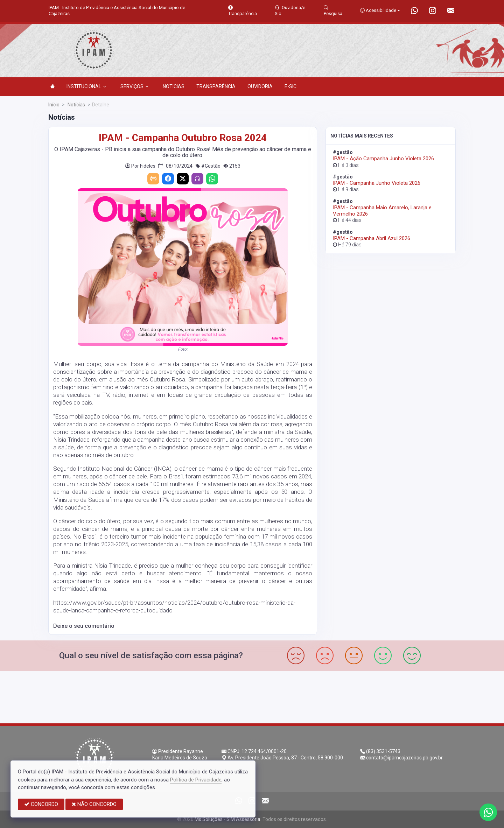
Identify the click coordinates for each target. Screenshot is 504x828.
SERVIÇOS (134, 86)
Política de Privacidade (196, 780)
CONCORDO (41, 804)
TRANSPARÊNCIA (216, 86)
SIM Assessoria (243, 819)
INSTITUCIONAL (86, 86)
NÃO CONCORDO (94, 804)
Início (54, 105)
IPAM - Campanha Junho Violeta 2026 (377, 183)
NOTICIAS (174, 86)
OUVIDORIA (260, 86)
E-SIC (290, 86)
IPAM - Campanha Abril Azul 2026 (372, 238)
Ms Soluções (209, 819)
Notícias (76, 105)
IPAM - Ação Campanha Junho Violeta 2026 (383, 159)
